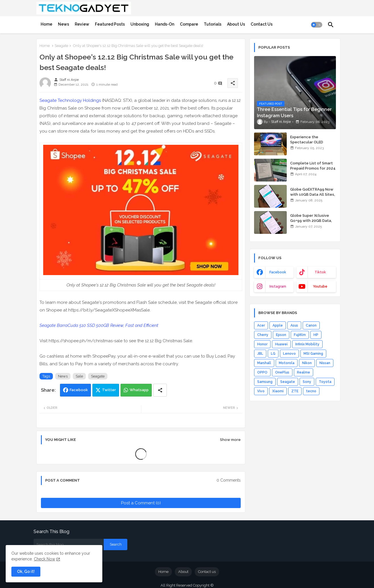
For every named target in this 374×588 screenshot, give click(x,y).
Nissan (325, 363)
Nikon (307, 363)
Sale (79, 376)
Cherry (263, 335)
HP (316, 335)
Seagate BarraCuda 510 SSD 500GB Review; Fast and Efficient (99, 325)
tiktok (320, 272)
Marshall (264, 363)
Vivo (261, 391)
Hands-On (165, 24)
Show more (230, 440)
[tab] (46, 24)
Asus (294, 325)
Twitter (109, 390)
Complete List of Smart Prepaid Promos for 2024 (313, 166)
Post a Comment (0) (141, 503)
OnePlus (282, 372)
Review (82, 24)
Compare (189, 24)
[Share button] (160, 390)
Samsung (265, 382)
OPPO (262, 372)
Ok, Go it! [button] (26, 572)
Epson (281, 335)
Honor (262, 344)
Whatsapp (139, 390)
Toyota (325, 382)
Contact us (207, 572)
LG (273, 354)
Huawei (281, 344)
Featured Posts (110, 24)
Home (46, 24)
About (183, 572)
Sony (307, 382)
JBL (260, 354)
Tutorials (213, 24)
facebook (278, 272)
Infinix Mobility (307, 344)
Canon (311, 325)
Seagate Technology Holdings (70, 100)
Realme (304, 372)
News (64, 24)
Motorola (287, 363)
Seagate (61, 46)
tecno (311, 391)
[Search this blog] (69, 544)
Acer (261, 325)
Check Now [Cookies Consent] (44, 559)
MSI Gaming (313, 354)
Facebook (79, 390)
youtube (320, 286)
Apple (278, 325)
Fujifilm (300, 335)
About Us (236, 24)
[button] (317, 25)
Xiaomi (278, 391)
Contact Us (262, 24)
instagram (278, 286)
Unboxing (140, 24)
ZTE (295, 391)
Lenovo (289, 354)
